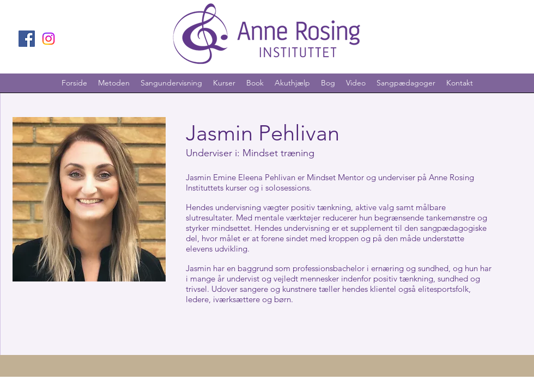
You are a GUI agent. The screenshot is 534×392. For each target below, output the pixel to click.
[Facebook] (27, 39)
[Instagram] (48, 39)
